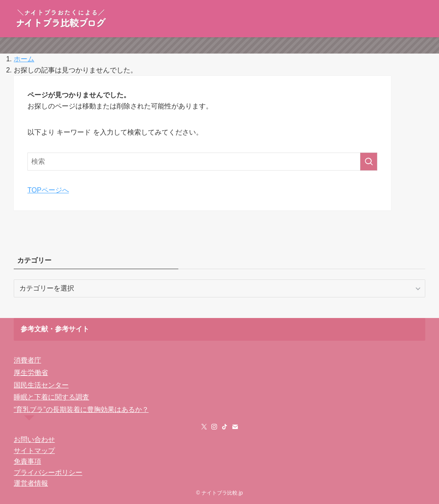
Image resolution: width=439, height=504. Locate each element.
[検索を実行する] (369, 162)
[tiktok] (225, 427)
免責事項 (27, 461)
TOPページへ (48, 190)
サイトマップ (34, 451)
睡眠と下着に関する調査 (51, 397)
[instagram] (214, 427)
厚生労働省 (31, 373)
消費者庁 (27, 360)
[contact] (235, 427)
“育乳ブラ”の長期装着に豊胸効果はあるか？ (81, 409)
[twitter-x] (204, 427)
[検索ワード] (202, 162)
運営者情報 (31, 483)
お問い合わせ (34, 439)
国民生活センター (41, 385)
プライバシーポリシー (48, 472)
